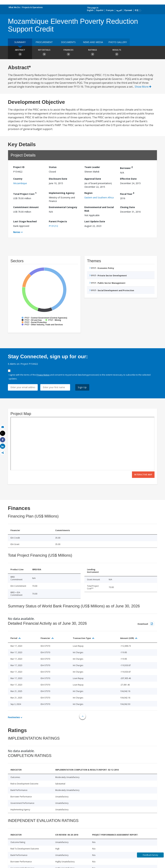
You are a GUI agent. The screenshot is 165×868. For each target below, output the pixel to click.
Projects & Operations (32, 7)
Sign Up (82, 387)
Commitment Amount (26, 207)
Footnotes (14, 717)
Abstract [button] (20, 53)
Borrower (126, 168)
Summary (20, 42)
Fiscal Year (127, 193)
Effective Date (128, 179)
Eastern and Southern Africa (99, 197)
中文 (137, 10)
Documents (68, 42)
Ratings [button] (92, 53)
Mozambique (20, 183)
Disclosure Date (58, 179)
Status (53, 167)
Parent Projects (58, 221)
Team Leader (92, 167)
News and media (93, 42)
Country (18, 179)
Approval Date (93, 179)
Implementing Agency (62, 193)
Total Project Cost (25, 193)
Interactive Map (143, 475)
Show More (143, 87)
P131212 (53, 226)
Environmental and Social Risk (99, 209)
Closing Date (127, 207)
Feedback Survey (150, 855)
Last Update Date (95, 221)
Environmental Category (63, 207)
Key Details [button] (44, 53)
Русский (128, 10)
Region (88, 193)
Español (100, 10)
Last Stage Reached (25, 221)
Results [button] (117, 53)
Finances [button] (68, 53)
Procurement (44, 42)
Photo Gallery (118, 42)
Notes (17, 232)
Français (110, 10)
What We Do (14, 7)
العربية (119, 10)
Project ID (19, 167)
